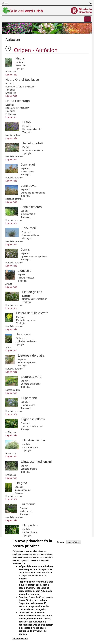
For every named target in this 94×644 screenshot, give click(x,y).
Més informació (20, 639)
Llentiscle (25, 271)
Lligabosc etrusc (34, 440)
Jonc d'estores (31, 207)
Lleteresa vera (31, 377)
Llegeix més (11, 75)
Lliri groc (21, 483)
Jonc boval (29, 186)
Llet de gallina (32, 292)
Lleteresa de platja (31, 355)
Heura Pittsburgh (18, 101)
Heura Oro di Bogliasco (22, 80)
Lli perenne (29, 398)
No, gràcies (74, 542)
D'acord (61, 542)
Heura (20, 58)
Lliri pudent (30, 525)
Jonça (25, 249)
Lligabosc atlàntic (33, 419)
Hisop (27, 122)
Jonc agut (28, 164)
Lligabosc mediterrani (36, 461)
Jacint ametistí (33, 143)
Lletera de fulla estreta (32, 313)
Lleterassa (23, 334)
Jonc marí (29, 228)
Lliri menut (27, 504)
